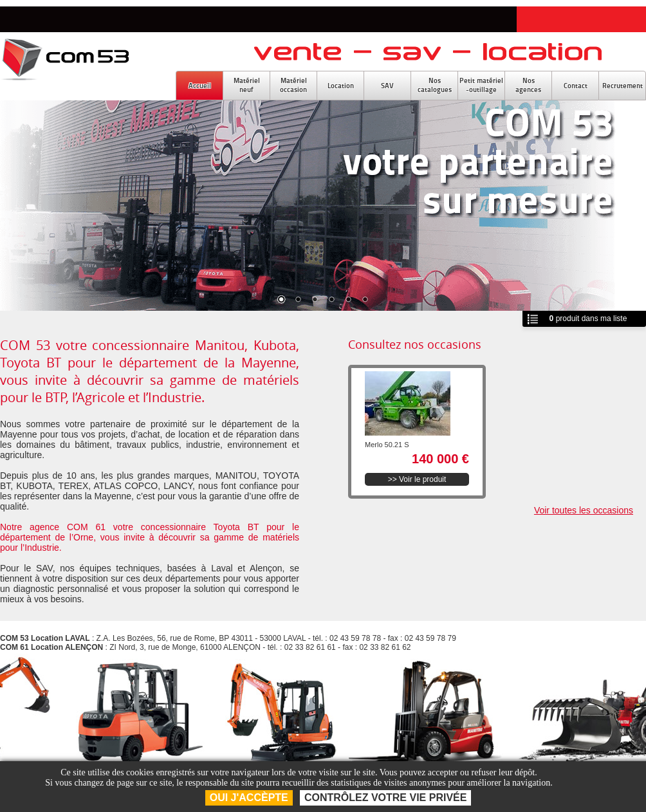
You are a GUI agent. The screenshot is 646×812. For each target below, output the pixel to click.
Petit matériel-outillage (481, 85)
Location (341, 86)
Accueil (200, 86)
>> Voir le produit (417, 479)
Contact (576, 86)
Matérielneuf (247, 85)
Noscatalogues (435, 85)
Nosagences (528, 85)
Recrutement (623, 86)
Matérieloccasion (293, 85)
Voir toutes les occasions (584, 510)
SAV (387, 86)
